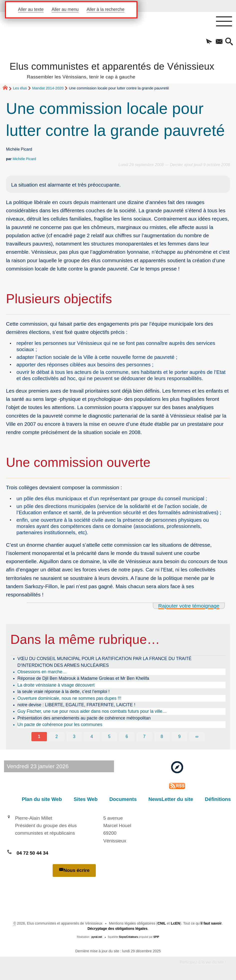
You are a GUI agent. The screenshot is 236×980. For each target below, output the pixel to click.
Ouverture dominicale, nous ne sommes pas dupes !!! (69, 698)
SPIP (156, 937)
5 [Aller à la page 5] (109, 736)
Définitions (218, 799)
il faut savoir (211, 923)
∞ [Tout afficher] (197, 736)
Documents (124, 799)
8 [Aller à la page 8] (162, 736)
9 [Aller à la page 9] (179, 736)
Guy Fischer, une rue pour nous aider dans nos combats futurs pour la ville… (92, 711)
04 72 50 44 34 (32, 853)
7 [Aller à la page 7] (144, 736)
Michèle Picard (24, 159)
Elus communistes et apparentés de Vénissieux (112, 70)
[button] (209, 42)
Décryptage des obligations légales (118, 929)
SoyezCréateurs (128, 937)
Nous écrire (74, 870)
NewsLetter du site (171, 799)
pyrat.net (97, 937)
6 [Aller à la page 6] (127, 736)
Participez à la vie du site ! (203, 962)
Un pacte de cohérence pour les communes (60, 725)
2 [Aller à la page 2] (57, 736)
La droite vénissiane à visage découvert (56, 685)
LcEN (176, 923)
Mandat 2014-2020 (48, 88)
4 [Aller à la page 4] (92, 736)
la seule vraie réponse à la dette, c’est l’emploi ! (64, 692)
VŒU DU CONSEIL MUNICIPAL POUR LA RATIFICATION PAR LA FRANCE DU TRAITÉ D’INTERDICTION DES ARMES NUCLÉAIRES (105, 662)
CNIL (162, 923)
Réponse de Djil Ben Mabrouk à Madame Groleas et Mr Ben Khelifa (83, 678)
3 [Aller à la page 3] (74, 736)
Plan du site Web (43, 799)
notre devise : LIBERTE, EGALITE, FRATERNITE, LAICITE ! (76, 705)
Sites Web (87, 799)
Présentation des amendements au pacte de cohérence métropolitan (84, 718)
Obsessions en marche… (42, 672)
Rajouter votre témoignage (189, 606)
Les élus (20, 88)
